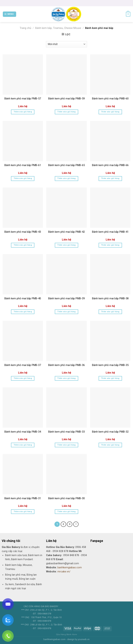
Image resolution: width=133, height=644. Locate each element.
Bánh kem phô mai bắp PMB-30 (66, 498)
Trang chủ (25, 28)
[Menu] (9, 14)
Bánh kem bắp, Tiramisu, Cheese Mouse (58, 28)
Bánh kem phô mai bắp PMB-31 (23, 498)
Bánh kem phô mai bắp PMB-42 (66, 232)
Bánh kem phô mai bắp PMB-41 (110, 232)
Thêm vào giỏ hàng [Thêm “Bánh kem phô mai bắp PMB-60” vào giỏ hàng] (110, 112)
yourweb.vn (84, 639)
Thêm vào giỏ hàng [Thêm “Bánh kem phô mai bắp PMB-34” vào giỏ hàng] (23, 445)
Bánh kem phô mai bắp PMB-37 (23, 365)
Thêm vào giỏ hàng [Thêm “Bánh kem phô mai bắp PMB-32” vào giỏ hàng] (110, 445)
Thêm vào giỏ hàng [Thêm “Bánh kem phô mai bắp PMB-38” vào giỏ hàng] (110, 312)
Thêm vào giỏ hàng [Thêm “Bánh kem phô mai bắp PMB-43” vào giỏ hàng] (23, 245)
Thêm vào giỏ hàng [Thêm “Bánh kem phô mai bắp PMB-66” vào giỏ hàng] (110, 178)
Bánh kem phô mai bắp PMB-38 (110, 298)
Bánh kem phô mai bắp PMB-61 (23, 165)
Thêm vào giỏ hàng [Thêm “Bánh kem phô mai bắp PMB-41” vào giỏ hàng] (110, 245)
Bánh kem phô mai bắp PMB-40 (23, 298)
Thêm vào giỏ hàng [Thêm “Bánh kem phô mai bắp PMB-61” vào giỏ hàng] (23, 178)
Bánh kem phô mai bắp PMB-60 (110, 99)
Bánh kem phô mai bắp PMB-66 (110, 165)
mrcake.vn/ (64, 572)
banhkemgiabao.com (70, 568)
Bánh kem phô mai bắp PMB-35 (110, 365)
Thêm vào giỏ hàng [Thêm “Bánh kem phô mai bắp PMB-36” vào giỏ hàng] (66, 378)
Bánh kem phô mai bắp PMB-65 (66, 165)
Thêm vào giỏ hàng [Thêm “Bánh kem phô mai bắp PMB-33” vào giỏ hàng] (66, 445)
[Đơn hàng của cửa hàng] (66, 44)
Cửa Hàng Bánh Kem (66, 635)
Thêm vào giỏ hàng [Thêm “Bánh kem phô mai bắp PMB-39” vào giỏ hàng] (66, 312)
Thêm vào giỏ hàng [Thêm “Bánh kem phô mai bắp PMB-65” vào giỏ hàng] (66, 178)
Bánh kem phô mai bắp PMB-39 (66, 298)
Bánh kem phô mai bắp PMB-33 (66, 432)
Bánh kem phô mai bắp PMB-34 (23, 432)
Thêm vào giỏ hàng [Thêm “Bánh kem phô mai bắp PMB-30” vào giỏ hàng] (66, 512)
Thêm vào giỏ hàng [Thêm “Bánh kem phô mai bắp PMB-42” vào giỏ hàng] (66, 245)
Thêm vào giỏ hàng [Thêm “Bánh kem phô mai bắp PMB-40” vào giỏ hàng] (23, 312)
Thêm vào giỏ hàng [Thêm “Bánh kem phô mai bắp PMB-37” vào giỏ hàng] (23, 378)
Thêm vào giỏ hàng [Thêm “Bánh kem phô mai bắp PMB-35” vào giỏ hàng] (110, 378)
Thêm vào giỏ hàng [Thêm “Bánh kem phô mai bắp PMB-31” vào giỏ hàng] (23, 512)
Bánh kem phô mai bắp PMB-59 (66, 99)
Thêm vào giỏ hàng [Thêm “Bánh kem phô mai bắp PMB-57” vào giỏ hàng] (23, 112)
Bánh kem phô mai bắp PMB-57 (23, 99)
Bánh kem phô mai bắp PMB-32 (110, 432)
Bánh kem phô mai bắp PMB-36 (66, 365)
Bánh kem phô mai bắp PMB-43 (23, 232)
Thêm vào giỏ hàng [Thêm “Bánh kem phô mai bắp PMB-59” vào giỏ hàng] (66, 112)
